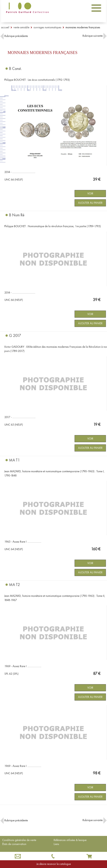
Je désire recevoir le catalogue (54, 864)
